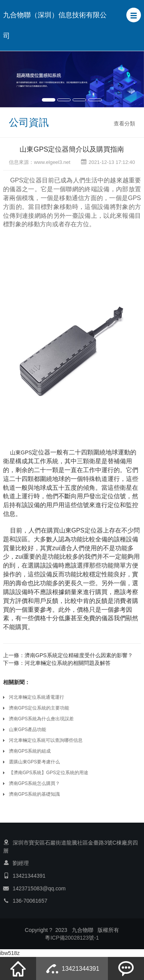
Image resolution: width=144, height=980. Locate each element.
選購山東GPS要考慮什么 (34, 762)
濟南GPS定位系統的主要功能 (39, 708)
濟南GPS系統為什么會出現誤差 (41, 719)
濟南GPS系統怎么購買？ (34, 783)
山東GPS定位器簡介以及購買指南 (72, 149)
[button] (134, 15)
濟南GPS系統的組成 (30, 751)
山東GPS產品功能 (27, 730)
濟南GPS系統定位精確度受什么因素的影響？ (79, 655)
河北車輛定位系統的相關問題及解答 (68, 663)
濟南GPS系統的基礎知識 (34, 794)
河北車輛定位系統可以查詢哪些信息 (46, 740)
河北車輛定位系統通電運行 (36, 697)
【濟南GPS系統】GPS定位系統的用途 (49, 773)
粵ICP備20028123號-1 (72, 938)
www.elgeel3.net (52, 162)
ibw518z (10, 953)
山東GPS (21, 452)
